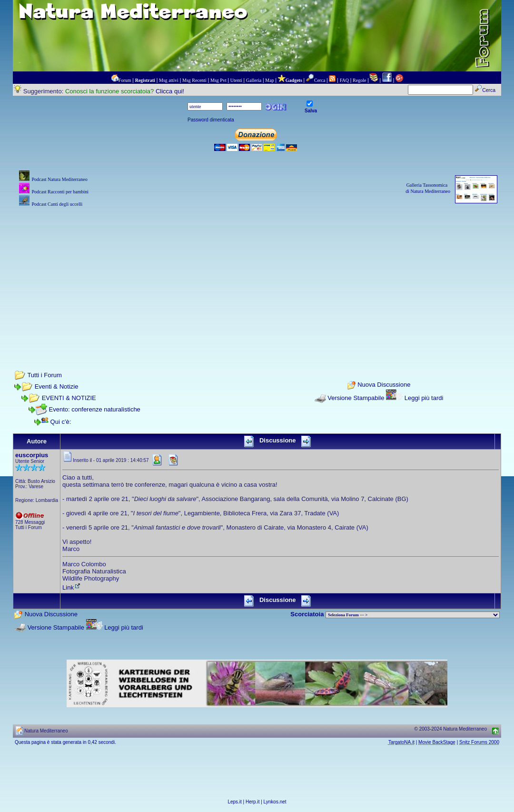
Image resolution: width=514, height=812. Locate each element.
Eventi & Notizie (57, 386)
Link (72, 587)
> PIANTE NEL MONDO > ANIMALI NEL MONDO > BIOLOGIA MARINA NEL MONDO (413, 615)
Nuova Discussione (384, 385)
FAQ (344, 80)
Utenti (236, 80)
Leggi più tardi (424, 398)
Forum (125, 80)
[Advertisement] (257, 276)
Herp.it (252, 802)
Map (269, 80)
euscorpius (32, 455)
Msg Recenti (194, 80)
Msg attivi (169, 80)
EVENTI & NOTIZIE (69, 398)
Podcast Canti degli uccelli (57, 204)
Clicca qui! (170, 91)
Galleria (254, 80)
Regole (359, 80)
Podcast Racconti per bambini (60, 192)
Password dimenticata (211, 120)
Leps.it (234, 802)
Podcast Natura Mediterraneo (59, 179)
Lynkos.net (275, 802)
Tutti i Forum (44, 375)
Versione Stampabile (356, 398)
